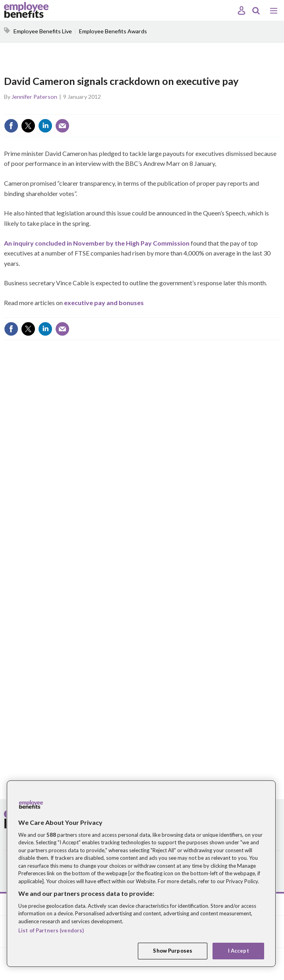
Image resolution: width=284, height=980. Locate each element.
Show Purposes (173, 951)
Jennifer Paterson (34, 97)
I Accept (239, 951)
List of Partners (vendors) (51, 930)
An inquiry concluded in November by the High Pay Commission (97, 243)
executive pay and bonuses (104, 303)
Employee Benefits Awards (113, 31)
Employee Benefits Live (43, 31)
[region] (141, 874)
